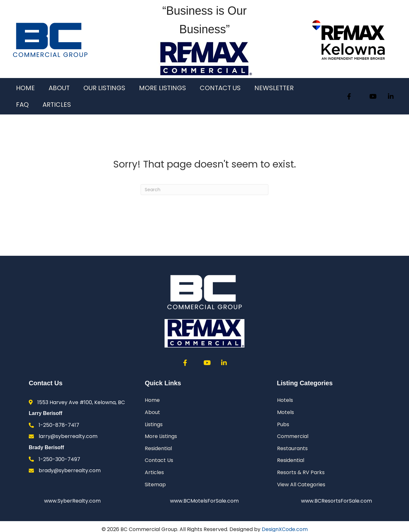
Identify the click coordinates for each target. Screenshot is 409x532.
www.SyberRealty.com (72, 501)
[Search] (204, 190)
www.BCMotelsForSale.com (204, 501)
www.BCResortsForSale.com (336, 501)
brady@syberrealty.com (70, 470)
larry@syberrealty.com (68, 436)
